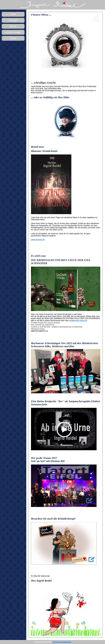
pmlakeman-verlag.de (78, 321)
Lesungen (13, 20)
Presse (13, 38)
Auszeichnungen (13, 32)
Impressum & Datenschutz (62, 642)
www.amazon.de (38, 240)
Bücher (13, 26)
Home (13, 14)
